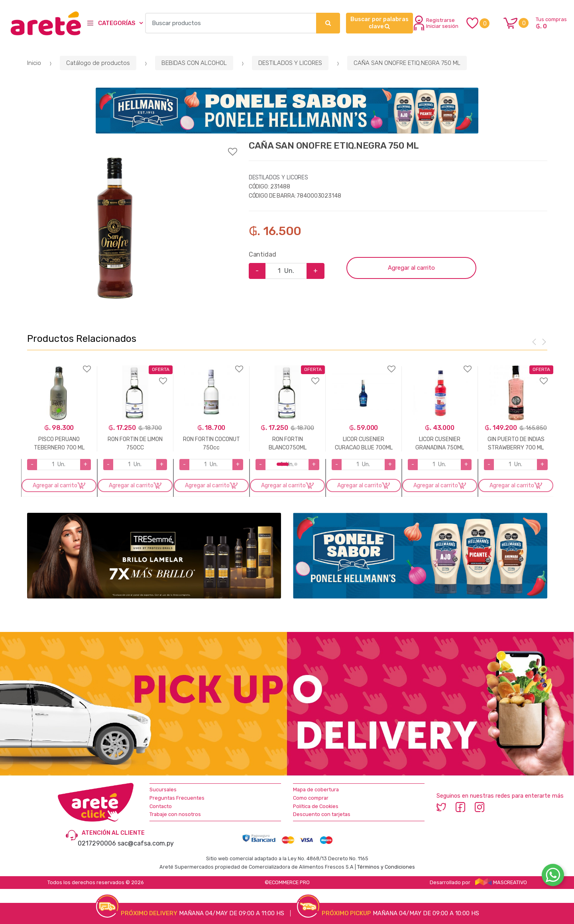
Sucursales (163, 790)
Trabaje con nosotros (175, 814)
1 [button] (283, 464)
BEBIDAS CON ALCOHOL (194, 63)
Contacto (161, 806)
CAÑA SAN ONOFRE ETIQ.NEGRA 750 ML (407, 63)
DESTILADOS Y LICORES (290, 63)
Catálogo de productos (98, 63)
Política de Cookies (316, 806)
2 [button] (296, 464)
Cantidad (262, 254)
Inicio (34, 63)
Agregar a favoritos (132, 147)
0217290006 (97, 843)
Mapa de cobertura (316, 790)
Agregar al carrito (411, 268)
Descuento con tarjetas (322, 814)
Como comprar (311, 798)
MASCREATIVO (501, 882)
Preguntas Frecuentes (177, 798)
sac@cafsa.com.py (146, 843)
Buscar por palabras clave (379, 23)
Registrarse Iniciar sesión (436, 23)
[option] (115, 229)
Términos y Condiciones (386, 867)
